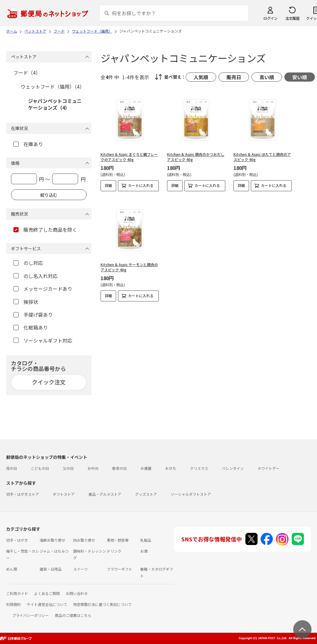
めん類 (12, 569)
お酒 (144, 551)
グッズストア (146, 494)
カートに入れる (141, 185)
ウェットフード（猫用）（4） (53, 86)
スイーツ (80, 569)
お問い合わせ (77, 593)
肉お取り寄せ (84, 540)
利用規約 (13, 604)
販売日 (234, 77)
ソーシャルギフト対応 (43, 340)
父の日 (68, 468)
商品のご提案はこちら (73, 615)
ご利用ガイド (17, 593)
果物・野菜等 (118, 540)
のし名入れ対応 (36, 276)
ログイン (270, 18)
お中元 (93, 468)
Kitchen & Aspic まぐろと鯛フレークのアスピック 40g (129, 157)
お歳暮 (146, 468)
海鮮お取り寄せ (52, 540)
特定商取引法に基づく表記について (102, 604)
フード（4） (27, 72)
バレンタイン (233, 468)
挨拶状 (26, 302)
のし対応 (28, 263)
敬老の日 (119, 468)
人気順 (201, 77)
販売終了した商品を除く (45, 230)
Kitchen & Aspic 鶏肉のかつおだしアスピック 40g (196, 157)
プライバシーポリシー (30, 615)
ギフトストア (64, 494)
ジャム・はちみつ (54, 551)
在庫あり (28, 144)
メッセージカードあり (43, 289)
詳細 (109, 185)
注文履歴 (292, 18)
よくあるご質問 (47, 593)
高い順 (267, 77)
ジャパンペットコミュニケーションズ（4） (55, 104)
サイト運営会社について (47, 604)
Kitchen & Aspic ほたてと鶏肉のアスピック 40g (262, 157)
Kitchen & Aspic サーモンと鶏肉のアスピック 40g (129, 267)
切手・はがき (17, 540)
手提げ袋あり (33, 315)
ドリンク (114, 551)
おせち (171, 468)
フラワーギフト (119, 569)
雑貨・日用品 (51, 569)
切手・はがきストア (23, 494)
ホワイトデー (269, 468)
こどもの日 (40, 468)
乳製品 (146, 540)
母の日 (12, 468)
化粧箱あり (31, 327)
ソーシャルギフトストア (191, 494)
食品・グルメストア (105, 494)
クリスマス (199, 468)
